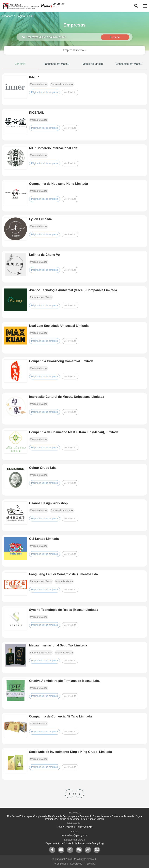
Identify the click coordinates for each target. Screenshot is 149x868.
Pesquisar (115, 37)
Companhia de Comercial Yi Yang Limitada (60, 716)
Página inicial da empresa (45, 92)
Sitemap (91, 864)
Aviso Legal (60, 864)
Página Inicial (25, 16)
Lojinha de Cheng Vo (44, 255)
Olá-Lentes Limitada (44, 539)
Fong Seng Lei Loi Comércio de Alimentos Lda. (64, 574)
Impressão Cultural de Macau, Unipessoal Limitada (67, 397)
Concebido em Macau (129, 64)
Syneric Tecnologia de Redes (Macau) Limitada (64, 610)
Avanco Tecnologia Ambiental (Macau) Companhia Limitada (73, 290)
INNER (34, 77)
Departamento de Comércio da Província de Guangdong (74, 843)
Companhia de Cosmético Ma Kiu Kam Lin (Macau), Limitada (74, 432)
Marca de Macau (93, 64)
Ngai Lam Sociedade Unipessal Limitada (59, 326)
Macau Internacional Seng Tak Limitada (58, 645)
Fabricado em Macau (56, 64)
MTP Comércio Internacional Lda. (54, 148)
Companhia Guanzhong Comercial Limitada (61, 361)
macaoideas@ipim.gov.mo (75, 835)
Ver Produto (70, 92)
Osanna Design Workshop (48, 503)
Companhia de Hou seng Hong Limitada (58, 184)
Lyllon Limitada (40, 219)
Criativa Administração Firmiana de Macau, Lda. (64, 681)
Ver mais (20, 64)
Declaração (76, 864)
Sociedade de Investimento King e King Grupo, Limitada (71, 752)
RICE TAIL (37, 113)
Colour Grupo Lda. (43, 468)
